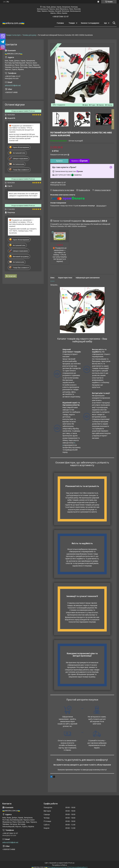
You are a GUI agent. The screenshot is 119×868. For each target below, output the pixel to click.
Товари (72, 23)
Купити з (80, 161)
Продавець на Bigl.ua (59, 865)
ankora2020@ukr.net (13, 85)
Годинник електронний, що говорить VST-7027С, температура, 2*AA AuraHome (23, 231)
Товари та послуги (13, 35)
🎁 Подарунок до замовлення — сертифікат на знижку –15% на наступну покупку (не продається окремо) (60, 255)
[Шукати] (114, 23)
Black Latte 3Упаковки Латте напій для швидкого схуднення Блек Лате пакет (23, 195)
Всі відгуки (11, 276)
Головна (60, 23)
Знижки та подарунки (90, 23)
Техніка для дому (29, 35)
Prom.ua (71, 863)
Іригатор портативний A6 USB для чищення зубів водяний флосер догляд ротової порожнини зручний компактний (24, 137)
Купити (59, 161)
